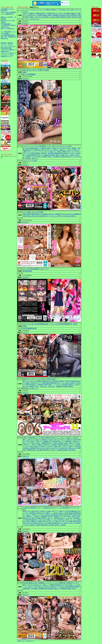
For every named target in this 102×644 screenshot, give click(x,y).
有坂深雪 (44, 381)
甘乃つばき (38, 17)
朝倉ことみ (30, 588)
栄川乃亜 (69, 448)
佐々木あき (26, 148)
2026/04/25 (26, 79)
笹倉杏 (25, 214)
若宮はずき (41, 587)
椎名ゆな (67, 445)
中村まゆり (41, 523)
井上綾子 (67, 15)
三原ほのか (73, 155)
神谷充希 (47, 588)
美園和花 (77, 587)
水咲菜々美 (51, 15)
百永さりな (64, 440)
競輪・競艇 (7, 43)
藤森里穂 (77, 214)
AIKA (50, 441)
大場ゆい (69, 517)
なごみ (61, 517)
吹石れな (62, 518)
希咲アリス (61, 216)
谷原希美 (40, 15)
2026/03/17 (26, 333)
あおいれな (33, 381)
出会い (12, 55)
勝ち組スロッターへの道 (8, 20)
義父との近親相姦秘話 (29, 74)
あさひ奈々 (26, 386)
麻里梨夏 (34, 155)
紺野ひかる (38, 447)
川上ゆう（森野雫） (72, 148)
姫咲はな (29, 216)
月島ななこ (29, 515)
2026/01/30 (26, 595)
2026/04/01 (26, 278)
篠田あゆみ (26, 518)
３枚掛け (3, 22)
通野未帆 (39, 14)
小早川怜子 (68, 381)
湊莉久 (66, 443)
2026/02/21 (26, 393)
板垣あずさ (47, 445)
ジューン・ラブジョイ (38, 152)
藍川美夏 (51, 153)
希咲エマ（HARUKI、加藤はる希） (52, 447)
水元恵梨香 (44, 157)
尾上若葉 (36, 513)
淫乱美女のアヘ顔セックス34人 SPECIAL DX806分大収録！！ (40, 379)
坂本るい (44, 14)
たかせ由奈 (52, 17)
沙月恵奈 (75, 440)
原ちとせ (35, 15)
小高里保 (38, 525)
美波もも (74, 216)
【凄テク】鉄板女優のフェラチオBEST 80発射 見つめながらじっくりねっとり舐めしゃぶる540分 (50, 438)
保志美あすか (71, 385)
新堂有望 (62, 15)
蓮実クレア (38, 148)
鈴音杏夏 (25, 271)
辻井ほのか (71, 214)
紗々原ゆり (52, 450)
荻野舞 (32, 513)
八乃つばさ (62, 148)
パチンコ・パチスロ (6, 45)
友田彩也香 (44, 525)
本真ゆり (59, 152)
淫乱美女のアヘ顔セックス (30, 388)
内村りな (71, 150)
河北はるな (64, 214)
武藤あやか (33, 14)
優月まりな (69, 520)
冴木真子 (27, 17)
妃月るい (50, 381)
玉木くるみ (73, 157)
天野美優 (54, 523)
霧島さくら (50, 520)
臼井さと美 (62, 14)
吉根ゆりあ (56, 148)
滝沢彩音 (74, 17)
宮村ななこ (40, 155)
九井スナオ (57, 440)
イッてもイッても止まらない (31, 19)
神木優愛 (32, 448)
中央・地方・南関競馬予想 (8, 37)
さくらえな (26, 447)
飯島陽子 (57, 15)
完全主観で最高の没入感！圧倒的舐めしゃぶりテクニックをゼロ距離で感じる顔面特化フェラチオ (51, 583)
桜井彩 (29, 214)
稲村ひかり (60, 523)
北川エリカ (26, 153)
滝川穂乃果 (45, 17)
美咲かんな (62, 511)
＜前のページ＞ (21, 641)
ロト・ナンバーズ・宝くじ (8, 46)
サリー (28, 513)
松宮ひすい (35, 158)
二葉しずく (65, 447)
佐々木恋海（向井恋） (35, 443)
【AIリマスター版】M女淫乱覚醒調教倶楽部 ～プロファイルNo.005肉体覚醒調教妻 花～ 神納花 (50, 324)
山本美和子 (61, 381)
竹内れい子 (26, 14)
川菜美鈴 (56, 518)
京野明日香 (73, 15)
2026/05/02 (26, 23)
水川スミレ (54, 216)
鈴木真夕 (32, 525)
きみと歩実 (57, 520)
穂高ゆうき (29, 383)
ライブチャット (5, 55)
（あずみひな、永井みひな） (47, 386)
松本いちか (40, 441)
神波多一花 (37, 588)
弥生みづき (31, 440)
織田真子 (61, 153)
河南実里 (52, 585)
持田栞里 (28, 385)
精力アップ (13, 53)
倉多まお (51, 214)
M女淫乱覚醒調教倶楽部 (30, 328)
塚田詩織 (31, 520)
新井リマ (34, 441)
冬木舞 (79, 17)
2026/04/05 (26, 222)
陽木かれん (36, 383)
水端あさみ (38, 440)
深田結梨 (46, 441)
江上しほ (75, 520)
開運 (10, 48)
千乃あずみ (29, 523)
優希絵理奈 (53, 383)
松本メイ (25, 443)
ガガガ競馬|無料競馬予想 (8, 35)
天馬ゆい (50, 511)
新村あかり (30, 150)
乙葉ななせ (66, 523)
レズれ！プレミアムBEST (30, 161)
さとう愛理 (42, 383)
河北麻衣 (65, 386)
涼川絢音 (32, 153)
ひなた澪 (34, 157)
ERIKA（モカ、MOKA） (74, 152)
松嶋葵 (71, 522)
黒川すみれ (36, 216)
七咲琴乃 (69, 17)
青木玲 (37, 448)
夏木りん (25, 440)
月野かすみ (48, 587)
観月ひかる (56, 448)
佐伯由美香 (46, 155)
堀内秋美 (60, 515)
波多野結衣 (37, 150)
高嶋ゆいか (38, 214)
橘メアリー (56, 511)
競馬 (2, 43)
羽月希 (73, 450)
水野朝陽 (56, 153)
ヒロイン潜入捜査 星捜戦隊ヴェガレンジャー (36, 269)
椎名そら (62, 513)
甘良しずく (52, 522)
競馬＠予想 (4, 11)
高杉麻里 (57, 585)
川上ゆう (58, 385)
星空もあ (46, 522)
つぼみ (36, 587)
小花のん (28, 441)
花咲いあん (49, 448)
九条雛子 (46, 385)
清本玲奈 (46, 450)
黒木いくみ (50, 150)
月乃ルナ (63, 585)
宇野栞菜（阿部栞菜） (41, 153)
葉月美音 (44, 518)
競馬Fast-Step (4, 38)
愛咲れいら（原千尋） (31, 445)
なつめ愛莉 (58, 450)
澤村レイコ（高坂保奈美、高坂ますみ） (69, 441)
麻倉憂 (42, 588)
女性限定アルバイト (6, 56)
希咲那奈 (44, 440)
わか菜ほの (50, 440)
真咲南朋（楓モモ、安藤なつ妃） (59, 155)
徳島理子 (71, 386)
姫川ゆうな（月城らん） (42, 585)
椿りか (38, 511)
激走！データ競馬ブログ (8, 29)
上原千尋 (29, 15)
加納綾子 (68, 14)
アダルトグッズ (5, 53)
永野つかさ (56, 14)
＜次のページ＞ (30, 641)
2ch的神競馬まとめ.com (7, 9)
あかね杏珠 (48, 523)
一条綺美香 (29, 450)
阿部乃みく (34, 385)
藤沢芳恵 (55, 381)
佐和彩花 (50, 14)
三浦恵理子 (54, 445)
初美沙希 (66, 515)
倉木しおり (26, 381)
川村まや (28, 522)
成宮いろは (36, 450)
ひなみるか (42, 515)
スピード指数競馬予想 (7, 14)
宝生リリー (48, 216)
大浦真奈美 (57, 214)
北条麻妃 (39, 518)
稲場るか (50, 148)
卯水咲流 (62, 157)
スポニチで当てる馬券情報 (8, 12)
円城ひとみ (51, 157)
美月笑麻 (78, 445)
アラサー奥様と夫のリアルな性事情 (33, 212)
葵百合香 (67, 157)
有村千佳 (56, 443)
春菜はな (67, 153)
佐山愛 (66, 587)
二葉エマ (74, 588)
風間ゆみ (44, 148)
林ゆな (76, 515)
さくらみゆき (68, 518)
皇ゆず (67, 585)
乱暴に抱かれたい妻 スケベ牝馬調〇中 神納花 (36, 70)
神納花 (45, 15)
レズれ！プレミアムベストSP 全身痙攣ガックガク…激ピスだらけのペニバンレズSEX (47, 146)
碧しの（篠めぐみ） (51, 152)
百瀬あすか (73, 383)
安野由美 (63, 17)
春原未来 (42, 216)
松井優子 (61, 443)
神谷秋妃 (75, 522)
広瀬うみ (78, 385)
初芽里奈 (28, 157)
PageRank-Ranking (6, 24)
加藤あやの (74, 14)
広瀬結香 (58, 17)
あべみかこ (73, 153)
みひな (37, 386)
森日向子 (70, 440)
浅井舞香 (57, 157)
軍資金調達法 (5, 48)
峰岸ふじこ (52, 385)
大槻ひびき (44, 150)
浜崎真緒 (32, 148)
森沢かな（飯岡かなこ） (61, 150)
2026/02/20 (26, 456)
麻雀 (12, 43)
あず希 (38, 157)
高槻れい (32, 17)
